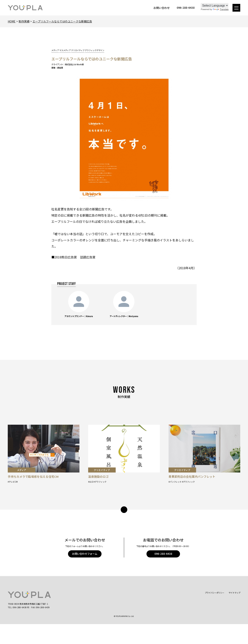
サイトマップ (234, 593)
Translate (221, 9)
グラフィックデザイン (95, 50)
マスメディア (65, 50)
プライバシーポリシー (214, 593)
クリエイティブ (78, 50)
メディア (55, 50)
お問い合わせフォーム (85, 554)
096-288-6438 (163, 554)
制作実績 (24, 21)
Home (12, 21)
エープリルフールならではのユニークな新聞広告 (62, 21)
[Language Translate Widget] (215, 6)
